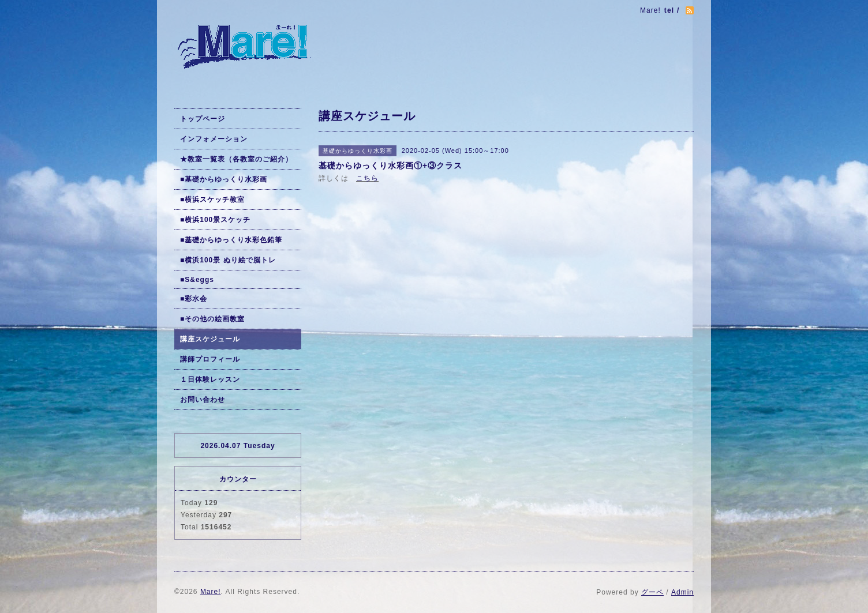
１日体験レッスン (210, 379)
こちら (367, 178)
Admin (682, 592)
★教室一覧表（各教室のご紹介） (236, 159)
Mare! (211, 592)
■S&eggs (197, 280)
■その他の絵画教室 (212, 319)
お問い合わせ (203, 400)
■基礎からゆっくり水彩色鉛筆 (231, 240)
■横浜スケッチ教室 (212, 200)
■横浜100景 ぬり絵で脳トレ (228, 260)
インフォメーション (214, 139)
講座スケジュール (210, 339)
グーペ (652, 592)
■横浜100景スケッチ (215, 220)
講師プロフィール (210, 359)
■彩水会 (194, 299)
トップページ (203, 119)
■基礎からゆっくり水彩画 (224, 179)
